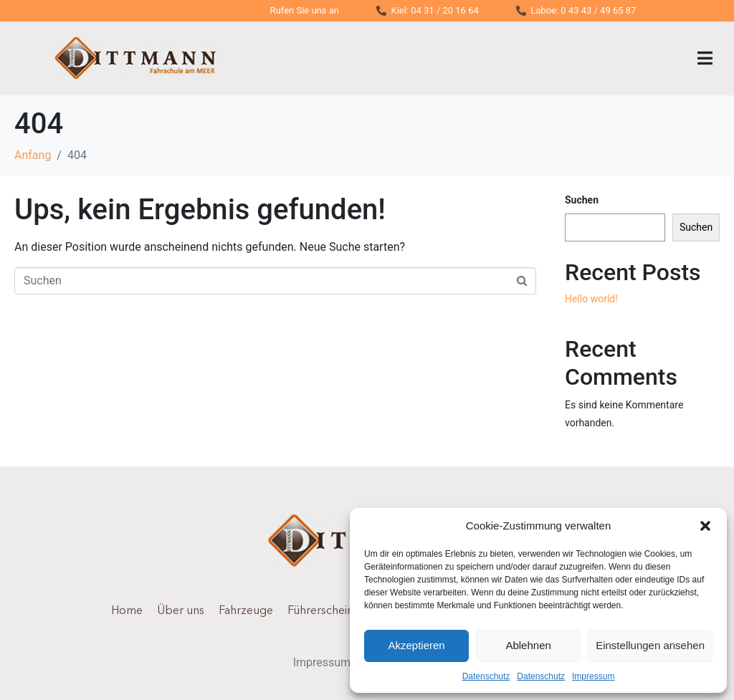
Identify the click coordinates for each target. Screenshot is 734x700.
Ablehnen (528, 645)
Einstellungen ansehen (650, 645)
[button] (705, 526)
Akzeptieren (416, 645)
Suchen (582, 200)
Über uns (181, 611)
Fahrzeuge (246, 611)
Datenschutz (486, 676)
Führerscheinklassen (339, 611)
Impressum (593, 676)
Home (127, 611)
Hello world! (591, 299)
